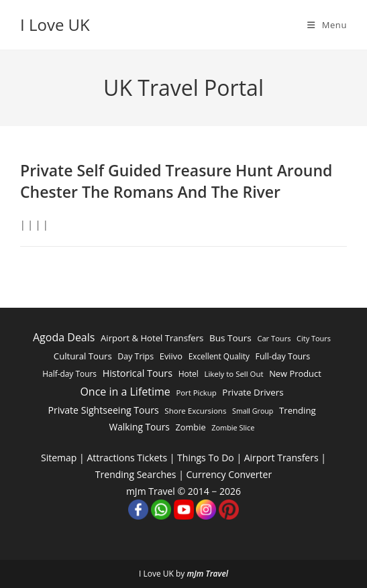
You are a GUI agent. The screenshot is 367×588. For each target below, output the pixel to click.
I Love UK (55, 24)
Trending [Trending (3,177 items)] (298, 410)
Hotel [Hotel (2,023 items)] (189, 374)
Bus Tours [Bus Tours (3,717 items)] (230, 338)
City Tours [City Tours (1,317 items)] (314, 338)
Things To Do (206, 458)
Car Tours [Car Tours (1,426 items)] (274, 338)
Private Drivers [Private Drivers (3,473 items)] (253, 392)
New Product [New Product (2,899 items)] (295, 373)
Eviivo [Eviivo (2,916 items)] (171, 356)
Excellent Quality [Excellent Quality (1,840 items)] (219, 356)
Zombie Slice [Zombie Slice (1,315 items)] (233, 427)
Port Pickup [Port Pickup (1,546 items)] (196, 393)
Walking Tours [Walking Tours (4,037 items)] (139, 427)
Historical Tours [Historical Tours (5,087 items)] (138, 373)
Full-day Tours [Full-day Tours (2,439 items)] (282, 356)
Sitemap (59, 458)
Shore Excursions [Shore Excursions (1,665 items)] (195, 411)
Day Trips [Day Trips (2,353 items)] (136, 356)
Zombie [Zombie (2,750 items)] (191, 427)
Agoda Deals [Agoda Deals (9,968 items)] (64, 337)
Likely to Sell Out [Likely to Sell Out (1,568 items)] (233, 374)
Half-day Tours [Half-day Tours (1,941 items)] (69, 373)
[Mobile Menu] (327, 25)
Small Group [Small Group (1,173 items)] (253, 411)
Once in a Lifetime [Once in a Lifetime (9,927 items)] (125, 392)
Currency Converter (229, 474)
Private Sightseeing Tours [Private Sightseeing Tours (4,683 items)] (103, 410)
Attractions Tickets (127, 458)
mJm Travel (207, 574)
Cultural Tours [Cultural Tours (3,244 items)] (83, 356)
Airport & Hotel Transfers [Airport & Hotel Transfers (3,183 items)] (152, 338)
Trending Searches (136, 474)
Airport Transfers (281, 458)
